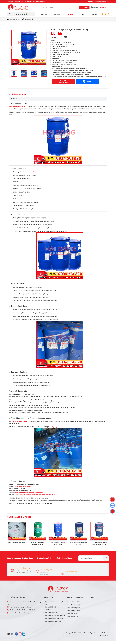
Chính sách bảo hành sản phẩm (54, 618)
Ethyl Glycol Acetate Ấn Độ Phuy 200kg (79, 543)
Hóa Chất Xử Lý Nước (74, 611)
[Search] (84, 7)
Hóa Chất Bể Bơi (72, 614)
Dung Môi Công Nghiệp (74, 605)
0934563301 (23, 610)
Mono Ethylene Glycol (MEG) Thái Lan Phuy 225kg (37, 543)
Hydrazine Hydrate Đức (21, 422)
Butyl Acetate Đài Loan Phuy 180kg (58, 543)
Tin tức (83, 14)
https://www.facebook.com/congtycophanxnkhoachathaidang (35, 495)
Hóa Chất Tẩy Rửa (73, 616)
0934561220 (31, 610)
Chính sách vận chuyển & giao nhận (55, 615)
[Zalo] (112, 505)
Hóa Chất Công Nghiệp (74, 602)
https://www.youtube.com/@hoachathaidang (29, 493)
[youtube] (105, 14)
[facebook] (103, 14)
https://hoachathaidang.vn (23, 487)
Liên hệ (95, 14)
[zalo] (24, 634)
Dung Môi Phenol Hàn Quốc (17, 542)
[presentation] (11, 48)
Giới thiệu (57, 14)
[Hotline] (112, 500)
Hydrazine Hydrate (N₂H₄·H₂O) (19, 107)
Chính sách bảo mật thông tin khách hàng (53, 608)
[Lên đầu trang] (112, 511)
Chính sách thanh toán (51, 612)
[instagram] (108, 14)
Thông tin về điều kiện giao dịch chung (54, 603)
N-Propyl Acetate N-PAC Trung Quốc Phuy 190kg (99, 543)
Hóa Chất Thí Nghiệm (74, 608)
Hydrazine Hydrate (29, 172)
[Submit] (106, 558)
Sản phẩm (70, 14)
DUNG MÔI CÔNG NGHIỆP (26, 19)
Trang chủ (44, 14)
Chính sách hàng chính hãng (53, 621)
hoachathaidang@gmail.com (100, 2)
